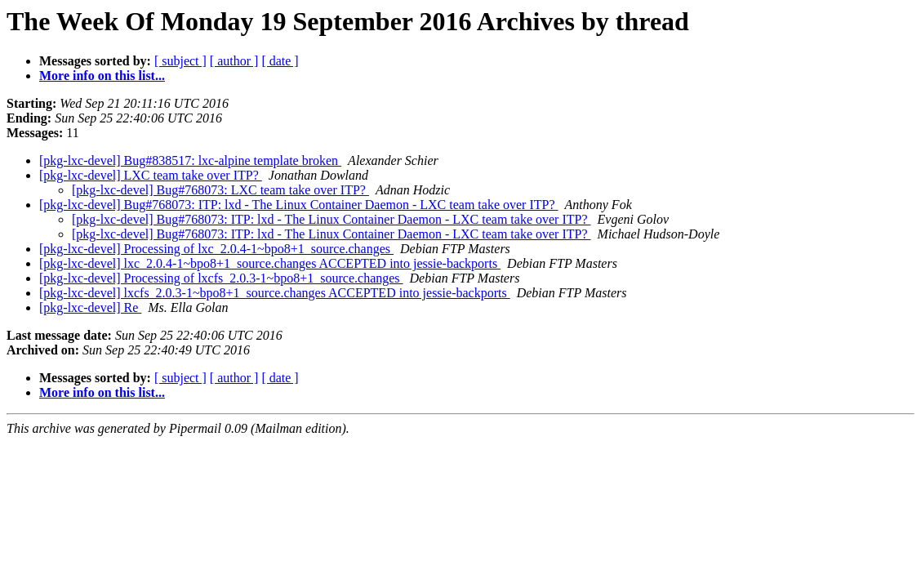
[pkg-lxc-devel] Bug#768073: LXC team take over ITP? (220, 190)
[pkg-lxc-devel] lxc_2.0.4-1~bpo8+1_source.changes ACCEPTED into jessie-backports (270, 263)
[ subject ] (180, 61)
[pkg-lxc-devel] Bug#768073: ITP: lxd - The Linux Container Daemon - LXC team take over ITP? (299, 205)
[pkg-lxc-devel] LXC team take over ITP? (151, 175)
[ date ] (280, 61)
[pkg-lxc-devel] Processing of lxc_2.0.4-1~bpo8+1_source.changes (216, 249)
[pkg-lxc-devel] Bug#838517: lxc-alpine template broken (190, 160)
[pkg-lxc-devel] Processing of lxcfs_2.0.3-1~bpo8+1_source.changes (221, 278)
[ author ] (234, 61)
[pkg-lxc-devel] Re (90, 307)
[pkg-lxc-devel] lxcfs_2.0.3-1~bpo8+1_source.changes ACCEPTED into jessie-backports (275, 293)
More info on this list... (102, 76)
